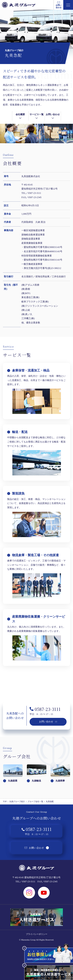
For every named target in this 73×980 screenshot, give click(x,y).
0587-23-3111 (45, 709)
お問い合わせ (53, 116)
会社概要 (20, 116)
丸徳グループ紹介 (18, 801)
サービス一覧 (37, 116)
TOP (6, 801)
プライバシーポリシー (37, 934)
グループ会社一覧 (36, 801)
